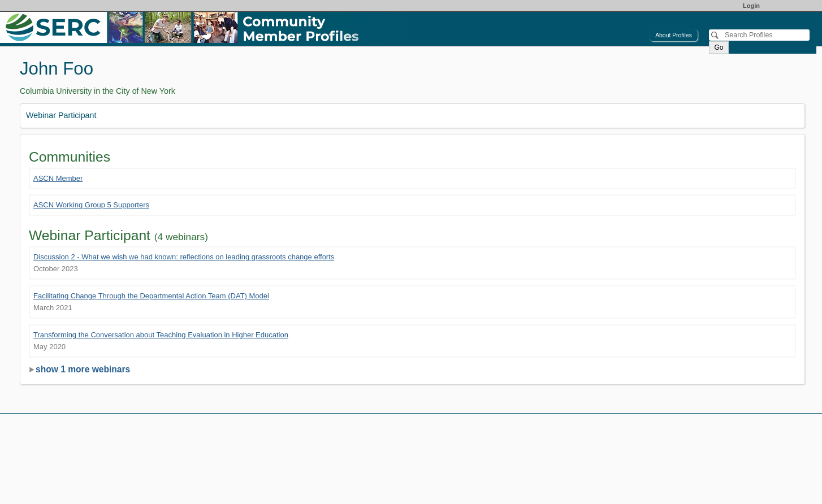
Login (751, 6)
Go (719, 47)
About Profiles (674, 35)
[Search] (759, 35)
